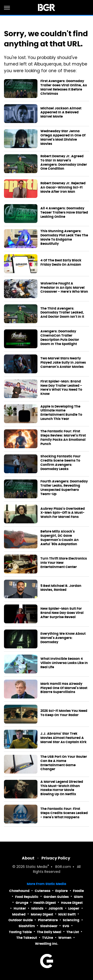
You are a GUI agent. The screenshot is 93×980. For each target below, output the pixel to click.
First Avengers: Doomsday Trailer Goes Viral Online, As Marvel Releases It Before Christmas (64, 87)
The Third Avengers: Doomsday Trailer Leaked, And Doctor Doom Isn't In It (62, 313)
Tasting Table (20, 932)
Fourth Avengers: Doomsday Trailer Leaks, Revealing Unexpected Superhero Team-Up (64, 488)
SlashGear (49, 926)
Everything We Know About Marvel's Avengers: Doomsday (63, 638)
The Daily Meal (49, 932)
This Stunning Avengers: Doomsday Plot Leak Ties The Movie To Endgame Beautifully (64, 237)
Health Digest (45, 903)
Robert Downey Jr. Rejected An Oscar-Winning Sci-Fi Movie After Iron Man (63, 188)
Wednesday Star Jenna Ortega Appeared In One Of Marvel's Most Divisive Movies (63, 138)
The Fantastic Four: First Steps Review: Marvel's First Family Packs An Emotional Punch (63, 438)
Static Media (37, 867)
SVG (66, 926)
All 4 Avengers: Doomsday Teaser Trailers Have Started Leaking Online (64, 213)
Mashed (19, 914)
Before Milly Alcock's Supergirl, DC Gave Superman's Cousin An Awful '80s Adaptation (60, 538)
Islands (37, 908)
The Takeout (27, 938)
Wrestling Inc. (47, 944)
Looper (74, 908)
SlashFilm (27, 926)
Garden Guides (56, 897)
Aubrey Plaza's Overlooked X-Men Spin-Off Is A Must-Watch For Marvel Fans (63, 513)
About (28, 858)
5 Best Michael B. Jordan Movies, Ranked (61, 588)
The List (73, 932)
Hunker (20, 908)
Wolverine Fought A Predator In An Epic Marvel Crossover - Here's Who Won (64, 288)
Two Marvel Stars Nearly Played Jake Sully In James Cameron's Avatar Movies (63, 363)
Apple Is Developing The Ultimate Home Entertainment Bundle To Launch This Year (61, 413)
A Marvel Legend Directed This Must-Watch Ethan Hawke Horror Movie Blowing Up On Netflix (62, 788)
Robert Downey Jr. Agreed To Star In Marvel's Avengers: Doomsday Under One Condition (64, 163)
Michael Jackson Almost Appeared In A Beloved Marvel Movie (61, 113)
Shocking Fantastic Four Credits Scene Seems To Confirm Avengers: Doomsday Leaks (61, 463)
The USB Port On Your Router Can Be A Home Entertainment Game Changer (64, 763)
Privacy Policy (56, 858)
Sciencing (71, 920)
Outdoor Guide (21, 920)
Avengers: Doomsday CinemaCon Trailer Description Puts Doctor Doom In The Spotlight (60, 338)
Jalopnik (56, 908)
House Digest (72, 903)
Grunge (22, 903)
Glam (78, 897)
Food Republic (27, 897)
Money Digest (42, 914)
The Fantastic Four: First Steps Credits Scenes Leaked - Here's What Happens (64, 813)
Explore (62, 891)
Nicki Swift (67, 914)
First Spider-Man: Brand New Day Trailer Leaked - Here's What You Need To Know (61, 388)
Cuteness (43, 891)
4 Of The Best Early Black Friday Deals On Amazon (61, 263)
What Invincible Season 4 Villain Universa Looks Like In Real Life (64, 663)
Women (65, 938)
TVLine (48, 938)
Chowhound (19, 891)
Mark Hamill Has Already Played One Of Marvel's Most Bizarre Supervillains (64, 688)
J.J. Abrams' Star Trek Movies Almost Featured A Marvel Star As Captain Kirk (63, 738)
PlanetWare (48, 920)
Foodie (78, 891)
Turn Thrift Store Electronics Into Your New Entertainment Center (64, 563)
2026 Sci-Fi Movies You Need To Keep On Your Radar (64, 713)
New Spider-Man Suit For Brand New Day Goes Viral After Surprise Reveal (62, 613)
